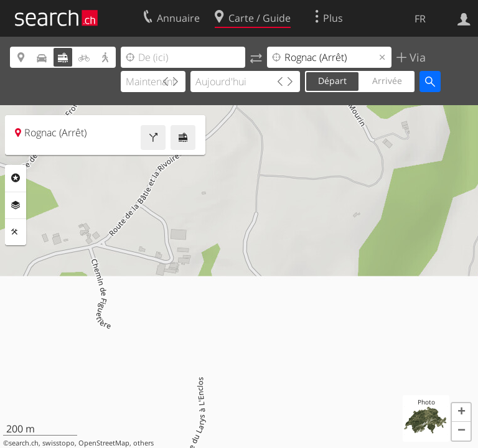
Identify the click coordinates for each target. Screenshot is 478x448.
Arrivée (387, 81)
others (143, 443)
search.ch (24, 443)
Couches (16, 205)
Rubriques (16, 178)
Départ (332, 81)
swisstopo (59, 443)
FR (420, 19)
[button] (461, 413)
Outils (16, 232)
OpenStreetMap (104, 443)
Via (416, 57)
